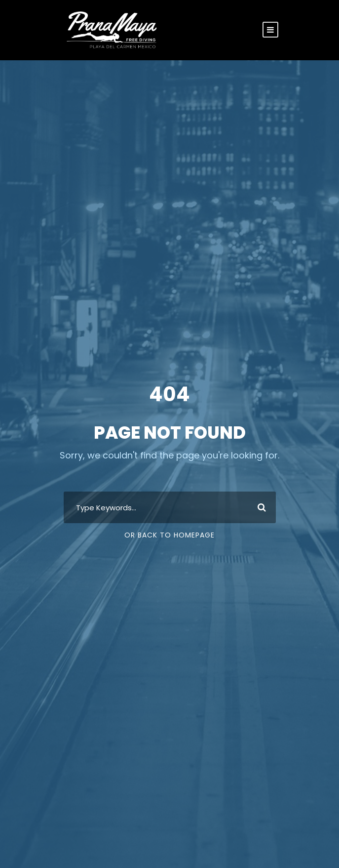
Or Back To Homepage (169, 535)
